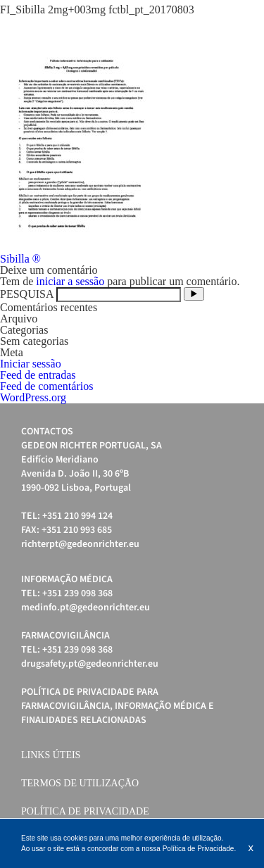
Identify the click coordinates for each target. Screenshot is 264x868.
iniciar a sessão (70, 281)
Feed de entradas (38, 375)
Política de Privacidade (85, 811)
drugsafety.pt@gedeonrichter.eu (90, 664)
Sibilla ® (20, 259)
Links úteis (51, 755)
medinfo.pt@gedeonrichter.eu (86, 608)
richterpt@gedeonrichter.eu (80, 544)
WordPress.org (33, 397)
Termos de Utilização (80, 783)
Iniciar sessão (31, 364)
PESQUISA (27, 294)
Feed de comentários (46, 386)
